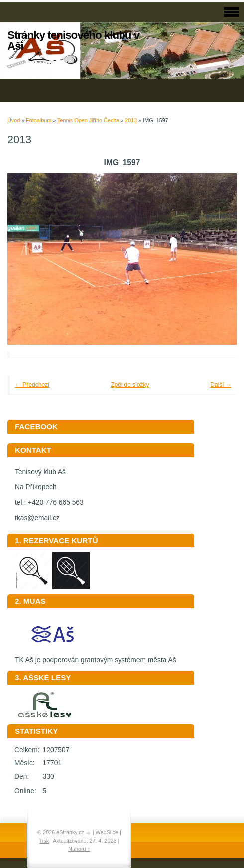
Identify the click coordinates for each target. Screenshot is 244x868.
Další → (221, 385)
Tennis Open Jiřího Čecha (88, 120)
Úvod (14, 120)
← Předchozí (32, 385)
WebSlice (107, 832)
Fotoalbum (39, 120)
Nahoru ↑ (79, 849)
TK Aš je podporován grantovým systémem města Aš (96, 656)
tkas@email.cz (37, 518)
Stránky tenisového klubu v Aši (73, 41)
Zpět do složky (130, 385)
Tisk (44, 841)
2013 (131, 120)
